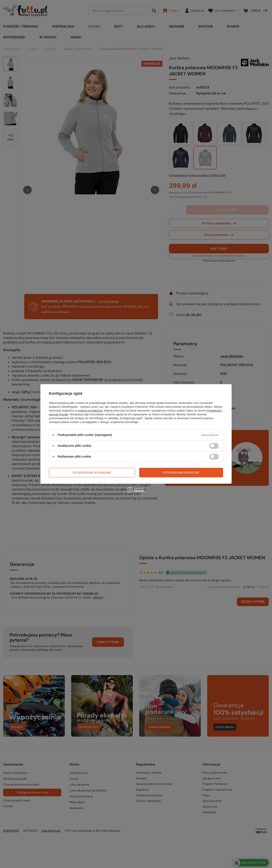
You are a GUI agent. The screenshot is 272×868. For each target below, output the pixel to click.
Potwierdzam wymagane (92, 473)
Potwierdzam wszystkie (181, 473)
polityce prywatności (90, 411)
